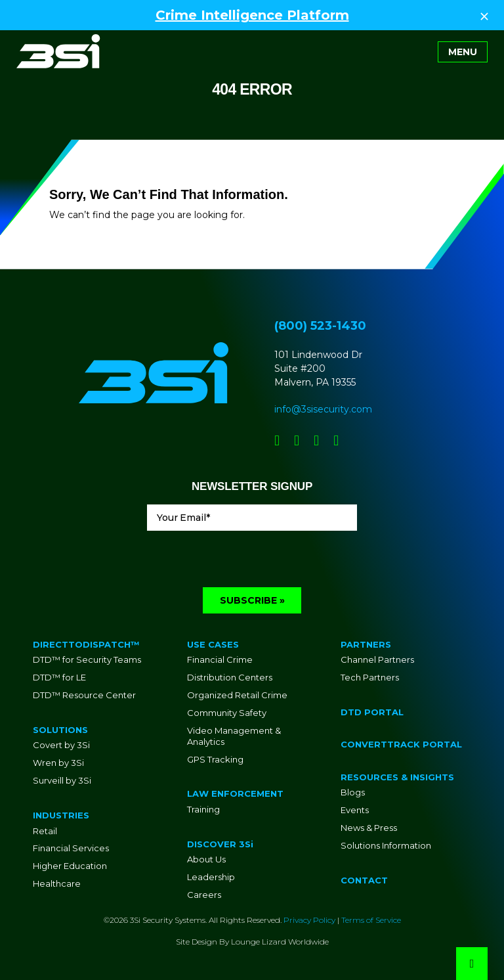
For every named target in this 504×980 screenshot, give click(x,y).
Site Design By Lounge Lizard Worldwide (252, 942)
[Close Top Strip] (484, 15)
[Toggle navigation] (463, 52)
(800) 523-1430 (320, 326)
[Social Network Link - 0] (277, 440)
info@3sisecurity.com (323, 409)
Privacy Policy (309, 920)
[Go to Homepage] (58, 51)
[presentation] (247, 562)
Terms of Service (371, 920)
